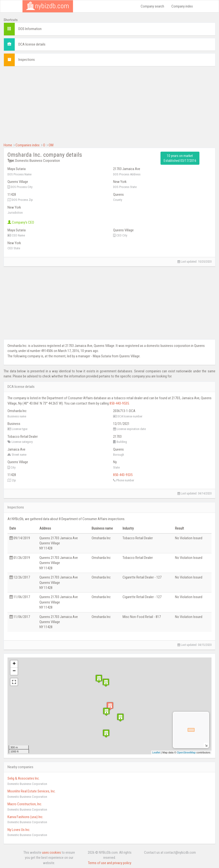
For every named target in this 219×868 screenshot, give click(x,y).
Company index (182, 6)
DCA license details (32, 44)
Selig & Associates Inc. (24, 778)
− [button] (14, 671)
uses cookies (51, 852)
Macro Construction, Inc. (25, 804)
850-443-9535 (119, 403)
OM (51, 145)
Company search (152, 6)
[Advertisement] (109, 104)
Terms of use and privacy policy (110, 863)
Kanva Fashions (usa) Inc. (25, 817)
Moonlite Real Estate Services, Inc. (32, 791)
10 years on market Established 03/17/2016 (180, 158)
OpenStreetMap (186, 752)
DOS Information (30, 29)
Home (8, 145)
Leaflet (156, 752)
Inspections (27, 60)
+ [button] (14, 664)
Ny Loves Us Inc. (19, 830)
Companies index (28, 145)
